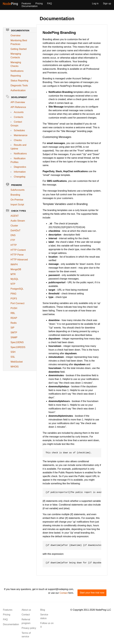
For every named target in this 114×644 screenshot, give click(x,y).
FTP (13, 240)
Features (26, 3)
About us (26, 610)
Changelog (20, 177)
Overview (16, 36)
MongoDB (16, 269)
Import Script (17, 205)
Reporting (16, 76)
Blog (43, 610)
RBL (13, 313)
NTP (13, 284)
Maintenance (21, 135)
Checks (18, 140)
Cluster (14, 226)
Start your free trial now (92, 593)
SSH (13, 352)
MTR (13, 274)
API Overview (18, 102)
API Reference (18, 107)
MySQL (14, 279)
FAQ (50, 3)
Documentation (30, 6)
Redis (14, 323)
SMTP (14, 333)
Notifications (17, 71)
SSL (13, 357)
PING (13, 294)
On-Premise (17, 200)
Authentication (18, 90)
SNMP (14, 337)
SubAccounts (18, 190)
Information (20, 172)
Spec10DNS (17, 342)
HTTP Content (18, 250)
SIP (12, 328)
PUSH (14, 308)
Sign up (107, 3)
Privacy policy (29, 628)
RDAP (14, 318)
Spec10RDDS (18, 347)
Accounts (19, 112)
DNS (13, 235)
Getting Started (19, 49)
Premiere (14, 185)
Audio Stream (18, 221)
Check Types (16, 211)
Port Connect (17, 303)
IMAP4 (14, 264)
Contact (64, 593)
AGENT (15, 216)
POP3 (14, 299)
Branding (15, 195)
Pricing (39, 3)
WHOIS (15, 367)
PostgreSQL (17, 289)
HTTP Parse (17, 255)
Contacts (18, 117)
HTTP (14, 245)
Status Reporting (19, 81)
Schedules (19, 130)
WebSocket (17, 362)
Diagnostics (20, 167)
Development (16, 97)
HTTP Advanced (19, 260)
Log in (95, 3)
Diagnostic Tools (19, 85)
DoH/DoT (16, 231)
